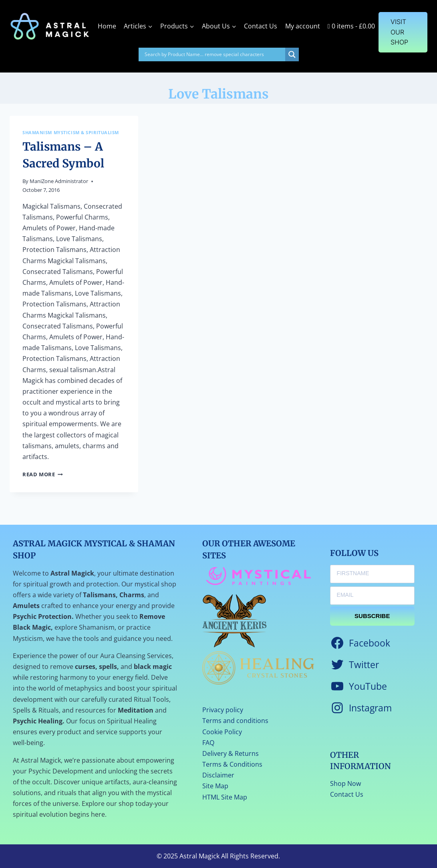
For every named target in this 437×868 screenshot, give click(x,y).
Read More (43, 474)
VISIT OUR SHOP (399, 32)
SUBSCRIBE (372, 616)
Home (107, 26)
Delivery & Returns (231, 753)
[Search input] (214, 54)
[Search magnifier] (292, 54)
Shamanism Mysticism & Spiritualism (71, 132)
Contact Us (261, 26)
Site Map (215, 786)
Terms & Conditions (232, 764)
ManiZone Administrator (59, 181)
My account (303, 26)
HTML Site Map (225, 797)
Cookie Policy (222, 732)
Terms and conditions (235, 721)
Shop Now (345, 783)
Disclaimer (218, 775)
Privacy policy (223, 710)
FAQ (208, 743)
